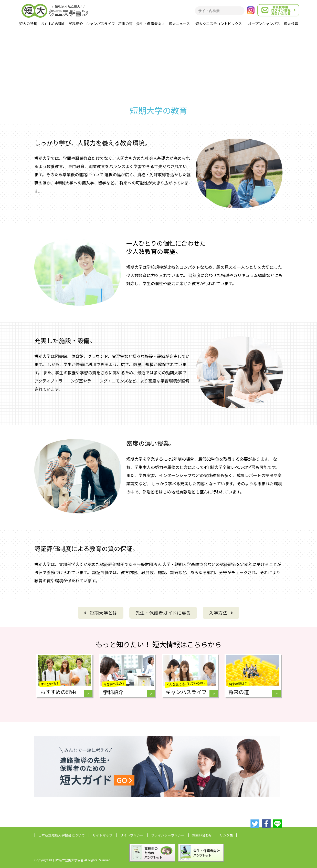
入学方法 (221, 613)
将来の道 (125, 24)
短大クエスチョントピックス (219, 24)
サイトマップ (102, 835)
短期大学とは (101, 613)
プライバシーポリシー (168, 835)
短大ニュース (179, 24)
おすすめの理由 (53, 24)
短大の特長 (28, 24)
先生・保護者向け (151, 24)
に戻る (163, 613)
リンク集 (226, 835)
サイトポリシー (132, 835)
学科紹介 (76, 24)
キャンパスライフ (101, 24)
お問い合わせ (202, 835)
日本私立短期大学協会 (61, 835)
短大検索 (291, 24)
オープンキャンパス (264, 24)
